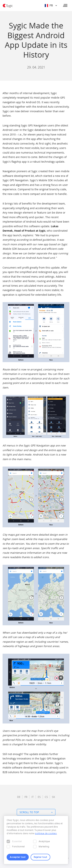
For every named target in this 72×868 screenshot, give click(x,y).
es (39, 797)
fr (26, 797)
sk (53, 797)
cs (46, 797)
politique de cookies (46, 833)
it (33, 797)
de (19, 797)
